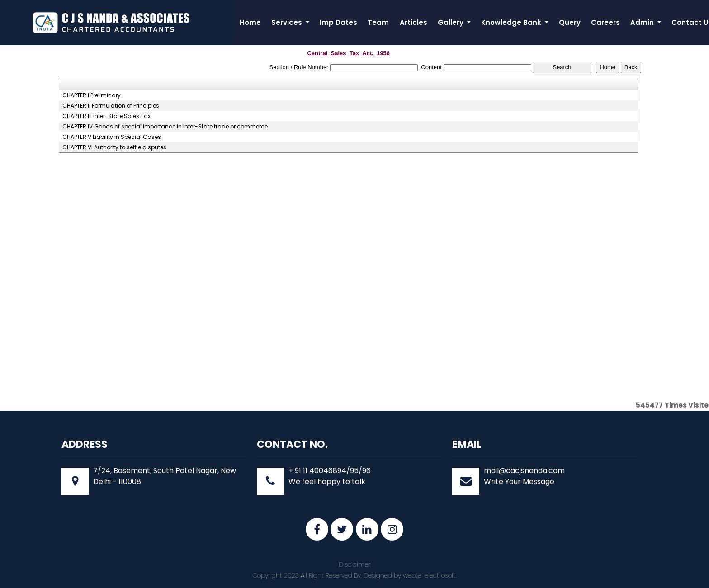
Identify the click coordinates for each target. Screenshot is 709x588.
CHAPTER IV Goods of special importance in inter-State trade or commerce (165, 127)
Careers (605, 22)
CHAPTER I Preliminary (92, 95)
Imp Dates (338, 22)
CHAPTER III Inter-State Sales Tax (106, 116)
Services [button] (288, 22)
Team (378, 22)
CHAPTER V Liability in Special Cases (112, 137)
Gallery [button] (451, 22)
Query (570, 22)
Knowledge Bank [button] (512, 22)
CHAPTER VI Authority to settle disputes (114, 147)
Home (250, 22)
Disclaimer (355, 564)
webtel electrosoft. (430, 575)
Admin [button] (643, 22)
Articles (414, 22)
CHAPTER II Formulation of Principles (111, 106)
